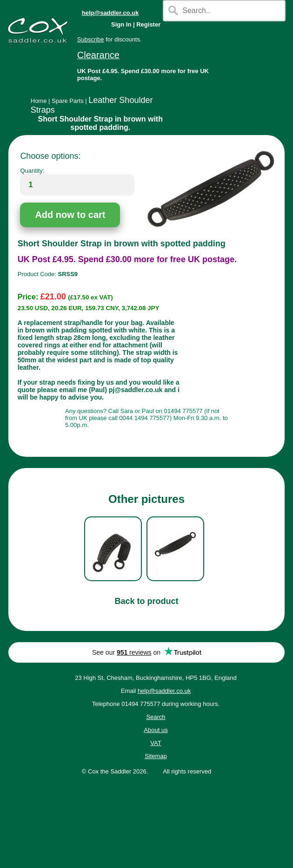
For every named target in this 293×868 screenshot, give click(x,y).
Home (39, 101)
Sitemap (156, 756)
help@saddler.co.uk (110, 13)
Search (156, 717)
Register (148, 24)
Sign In (121, 24)
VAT (156, 743)
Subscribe (91, 39)
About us (156, 730)
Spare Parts (68, 101)
